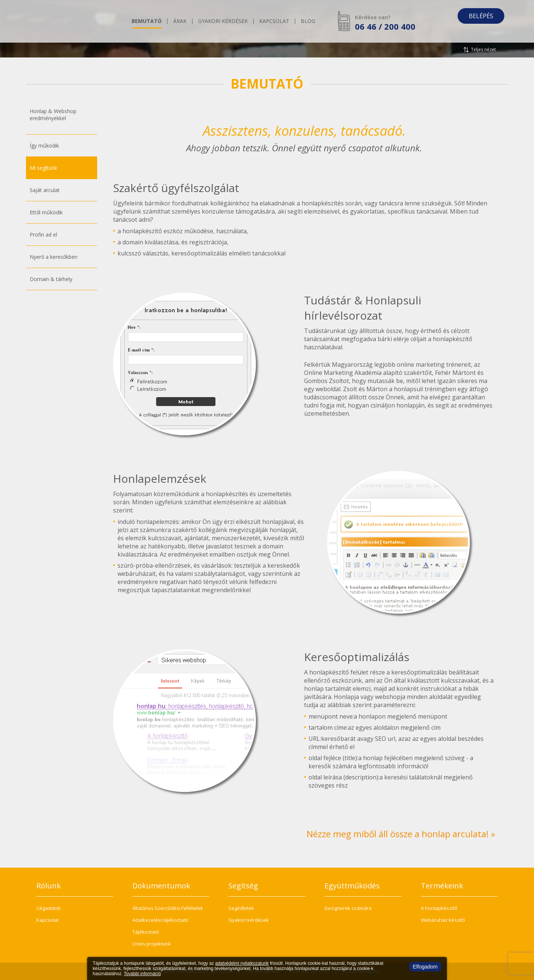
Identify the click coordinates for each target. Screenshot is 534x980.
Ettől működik (46, 212)
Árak (180, 22)
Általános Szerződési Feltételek (168, 908)
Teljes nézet (483, 50)
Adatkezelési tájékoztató (160, 920)
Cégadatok (49, 908)
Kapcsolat (274, 22)
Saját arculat (45, 190)
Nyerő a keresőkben (54, 257)
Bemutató (147, 22)
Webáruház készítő (443, 920)
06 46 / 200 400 (385, 26)
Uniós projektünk (152, 944)
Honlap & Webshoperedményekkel (53, 115)
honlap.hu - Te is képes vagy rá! (72, 21)
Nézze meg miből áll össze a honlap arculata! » (401, 834)
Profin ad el (43, 235)
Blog (308, 22)
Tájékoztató (146, 932)
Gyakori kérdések (223, 22)
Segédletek (241, 908)
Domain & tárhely (51, 279)
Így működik (44, 146)
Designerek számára (348, 908)
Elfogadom (425, 967)
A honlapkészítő (439, 908)
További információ (142, 974)
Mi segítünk (43, 168)
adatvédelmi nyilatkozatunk (242, 963)
